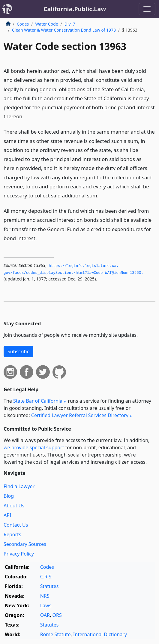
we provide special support (34, 447)
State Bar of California (38, 401)
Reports (12, 534)
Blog (9, 496)
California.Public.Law (75, 9)
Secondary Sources (25, 544)
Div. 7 (70, 24)
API (7, 515)
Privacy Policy (19, 554)
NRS (45, 596)
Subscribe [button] (18, 351)
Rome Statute (55, 634)
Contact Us (16, 525)
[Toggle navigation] (147, 9)
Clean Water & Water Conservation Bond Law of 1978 (64, 30)
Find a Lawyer (19, 486)
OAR (45, 615)
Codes (23, 24)
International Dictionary (100, 634)
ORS (57, 615)
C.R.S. (46, 577)
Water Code (46, 24)
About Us (14, 506)
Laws (46, 605)
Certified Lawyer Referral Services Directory (80, 415)
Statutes (49, 586)
